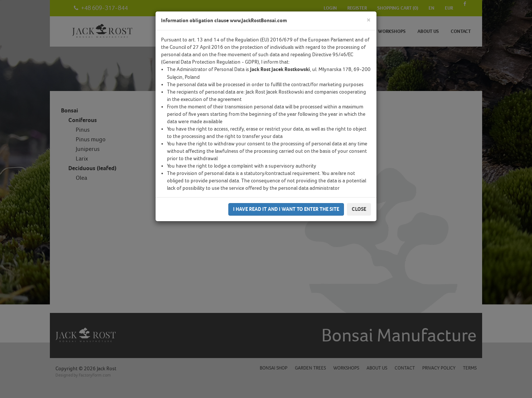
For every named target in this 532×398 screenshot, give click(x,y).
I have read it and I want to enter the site (286, 209)
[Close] (369, 20)
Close (359, 209)
